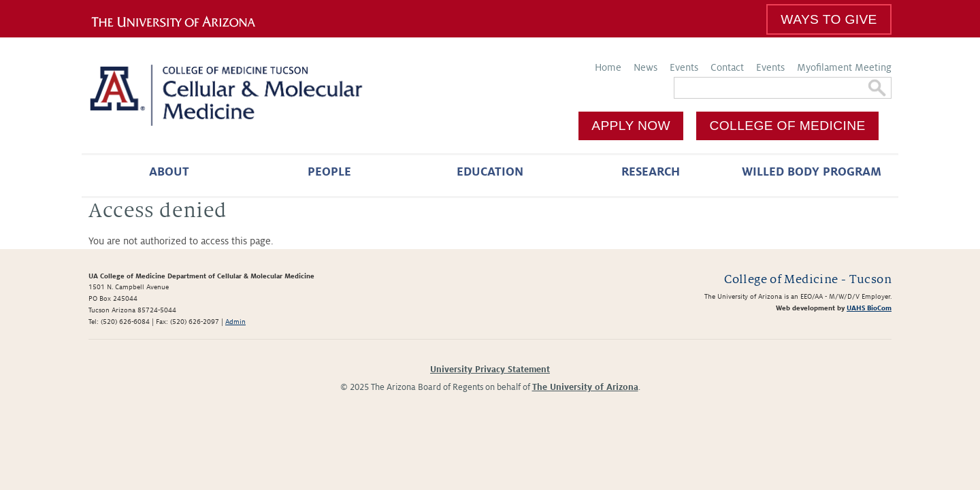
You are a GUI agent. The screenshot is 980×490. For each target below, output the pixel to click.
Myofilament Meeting (844, 67)
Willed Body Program (812, 172)
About (169, 172)
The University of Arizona (585, 387)
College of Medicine (788, 126)
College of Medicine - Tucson (808, 279)
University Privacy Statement (490, 370)
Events (684, 67)
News (646, 67)
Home (608, 67)
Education (490, 172)
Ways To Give (829, 19)
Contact (727, 67)
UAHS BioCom (869, 308)
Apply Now (631, 126)
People (329, 172)
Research (651, 172)
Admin (235, 322)
